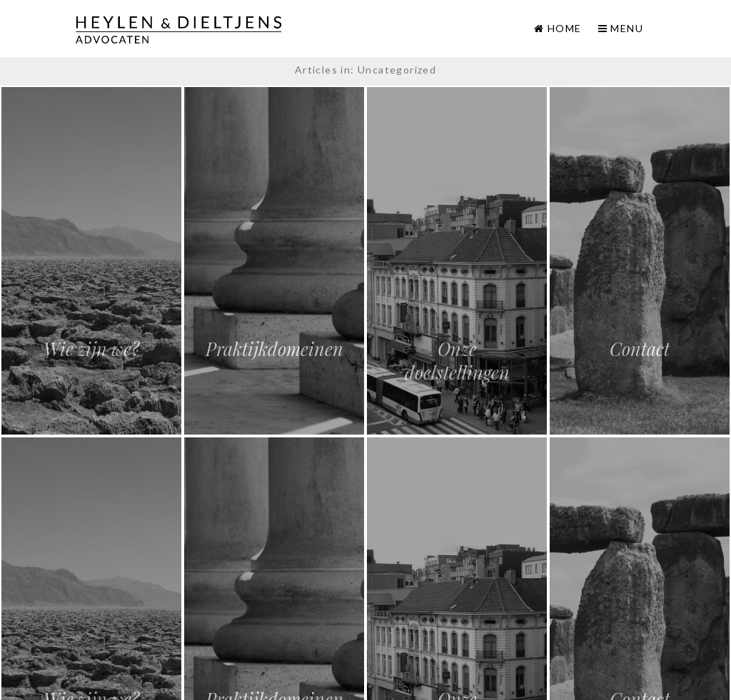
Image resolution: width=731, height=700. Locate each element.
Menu (621, 28)
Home (565, 28)
